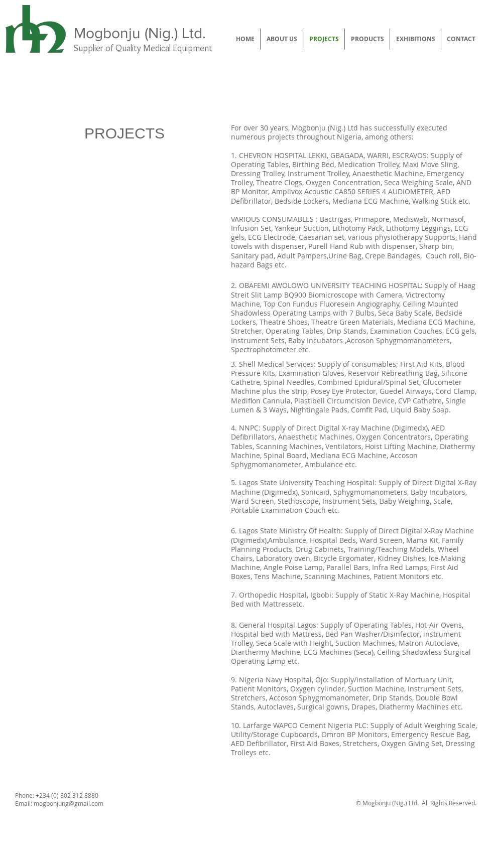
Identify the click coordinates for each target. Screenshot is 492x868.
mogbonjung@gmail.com (69, 803)
